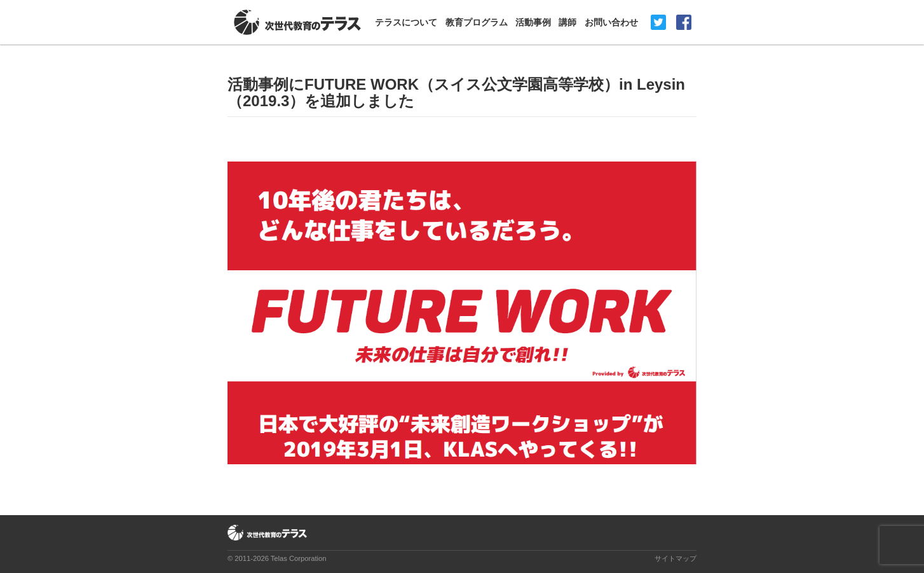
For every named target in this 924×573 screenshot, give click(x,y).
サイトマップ (676, 558)
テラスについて (406, 22)
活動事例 (533, 22)
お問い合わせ (611, 22)
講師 (567, 22)
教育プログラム (477, 22)
